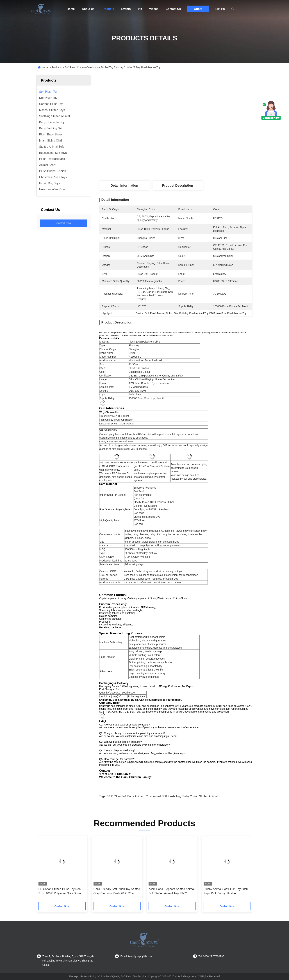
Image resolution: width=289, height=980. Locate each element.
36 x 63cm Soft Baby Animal (125, 796)
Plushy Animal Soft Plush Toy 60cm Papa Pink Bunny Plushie (226, 891)
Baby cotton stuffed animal (200, 796)
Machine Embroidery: (111, 642)
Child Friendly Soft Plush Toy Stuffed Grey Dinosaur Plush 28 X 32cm (117, 891)
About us (88, 9)
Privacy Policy (88, 976)
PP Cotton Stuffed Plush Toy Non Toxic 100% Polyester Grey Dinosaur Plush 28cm (62, 892)
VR (140, 9)
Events (126, 9)
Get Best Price (200, 169)
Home (71, 9)
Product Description (178, 186)
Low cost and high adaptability (145, 666)
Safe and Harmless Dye (147, 517)
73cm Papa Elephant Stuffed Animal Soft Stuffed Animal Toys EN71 (172, 891)
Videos (154, 9)
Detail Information (124, 186)
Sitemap (73, 976)
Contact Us (173, 9)
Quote (198, 9)
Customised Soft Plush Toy (163, 796)
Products (108, 9)
